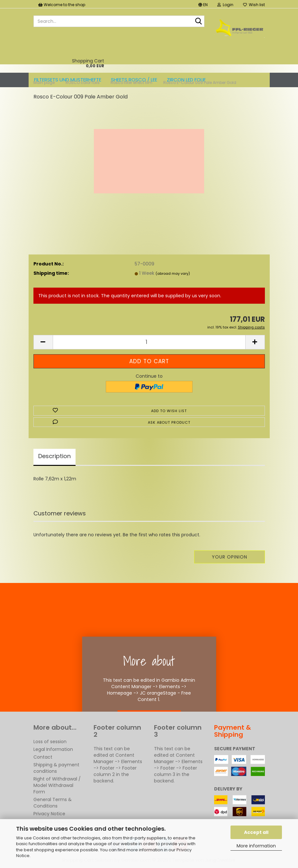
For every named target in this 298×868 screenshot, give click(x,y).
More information (256, 846)
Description (54, 456)
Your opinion (230, 557)
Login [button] (225, 5)
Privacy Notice (49, 814)
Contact (43, 757)
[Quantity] (149, 342)
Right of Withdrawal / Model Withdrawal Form (57, 785)
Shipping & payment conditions (56, 768)
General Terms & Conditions (53, 803)
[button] (203, 4)
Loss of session (50, 742)
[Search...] (198, 22)
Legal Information (53, 749)
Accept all (256, 832)
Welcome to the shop (62, 5)
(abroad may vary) (173, 273)
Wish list (254, 5)
